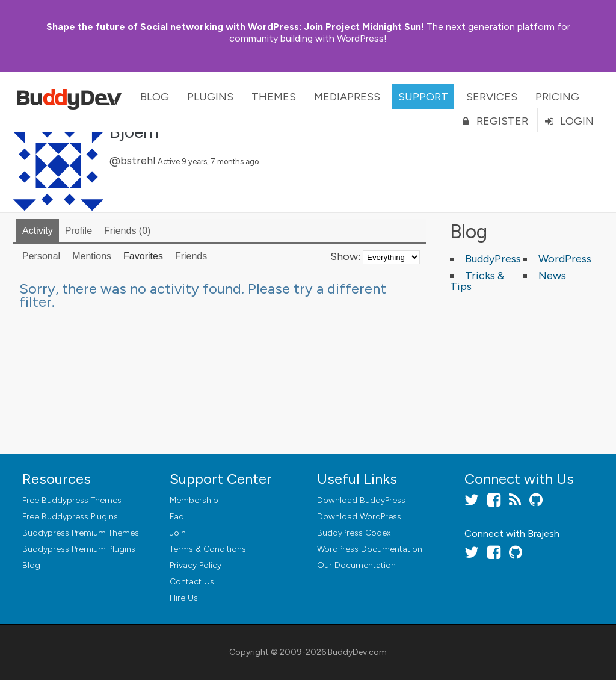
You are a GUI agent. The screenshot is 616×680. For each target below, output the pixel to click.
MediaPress (347, 97)
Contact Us (192, 582)
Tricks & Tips (477, 281)
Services (492, 97)
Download (361, 500)
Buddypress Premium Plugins (79, 549)
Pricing (557, 97)
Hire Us (184, 598)
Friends (127, 231)
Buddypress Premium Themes (81, 533)
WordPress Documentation (370, 549)
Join (178, 533)
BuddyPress (493, 259)
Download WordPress (359, 517)
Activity (38, 231)
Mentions (92, 256)
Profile (79, 231)
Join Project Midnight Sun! (235, 27)
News (552, 276)
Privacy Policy (196, 565)
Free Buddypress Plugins (70, 517)
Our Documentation (356, 565)
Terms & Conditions (208, 549)
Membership (194, 500)
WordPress (565, 259)
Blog (155, 97)
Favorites (143, 256)
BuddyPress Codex (354, 533)
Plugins (210, 97)
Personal (41, 256)
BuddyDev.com (357, 652)
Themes (274, 97)
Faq (177, 517)
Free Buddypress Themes (72, 500)
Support (423, 97)
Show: (345, 256)
